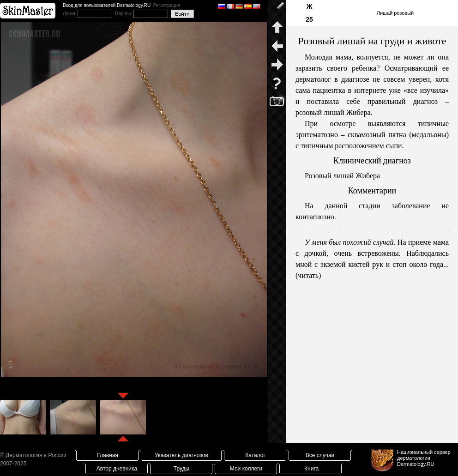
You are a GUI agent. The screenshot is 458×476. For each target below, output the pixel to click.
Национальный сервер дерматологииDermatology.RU (424, 458)
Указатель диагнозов (181, 455)
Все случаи (320, 455)
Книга (311, 469)
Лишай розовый (395, 13)
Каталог (255, 455)
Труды (181, 469)
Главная (108, 455)
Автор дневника (117, 469)
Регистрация (167, 5)
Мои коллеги (246, 469)
